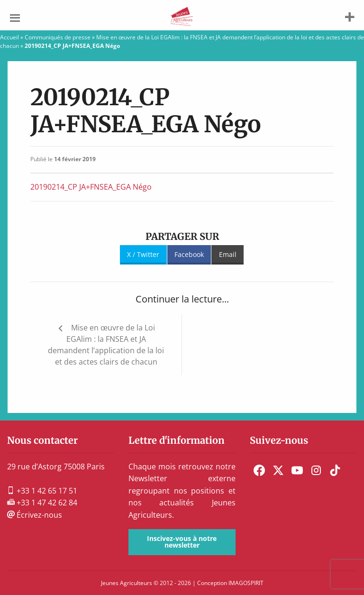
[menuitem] (259, 470)
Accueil (9, 37)
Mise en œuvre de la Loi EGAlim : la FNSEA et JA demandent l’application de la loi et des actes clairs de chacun (106, 345)
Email (228, 254)
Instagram (316, 470)
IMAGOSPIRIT (246, 583)
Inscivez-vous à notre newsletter (182, 542)
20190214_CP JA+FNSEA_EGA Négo (91, 187)
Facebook (189, 254)
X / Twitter (143, 254)
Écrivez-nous (35, 515)
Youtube (297, 470)
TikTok (335, 470)
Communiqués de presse (58, 37)
